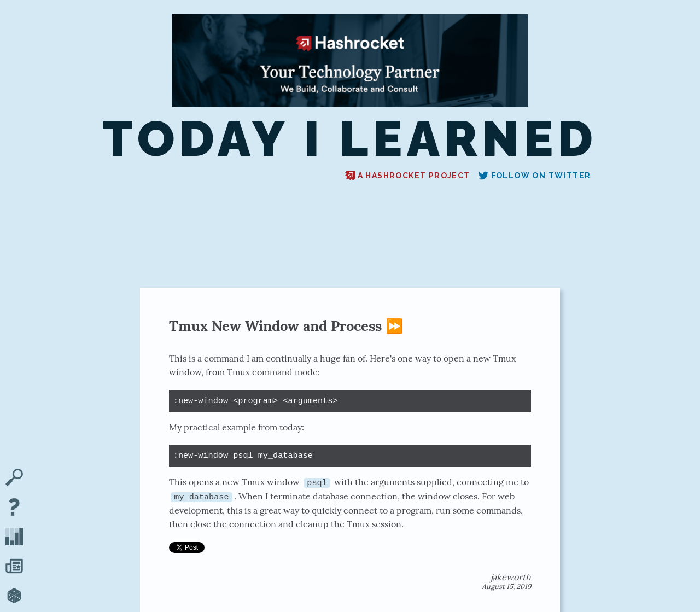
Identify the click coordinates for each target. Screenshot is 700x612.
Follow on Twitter (535, 176)
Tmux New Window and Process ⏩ (286, 326)
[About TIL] (14, 508)
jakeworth (511, 577)
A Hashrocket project (408, 176)
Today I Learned (350, 139)
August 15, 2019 (506, 587)
